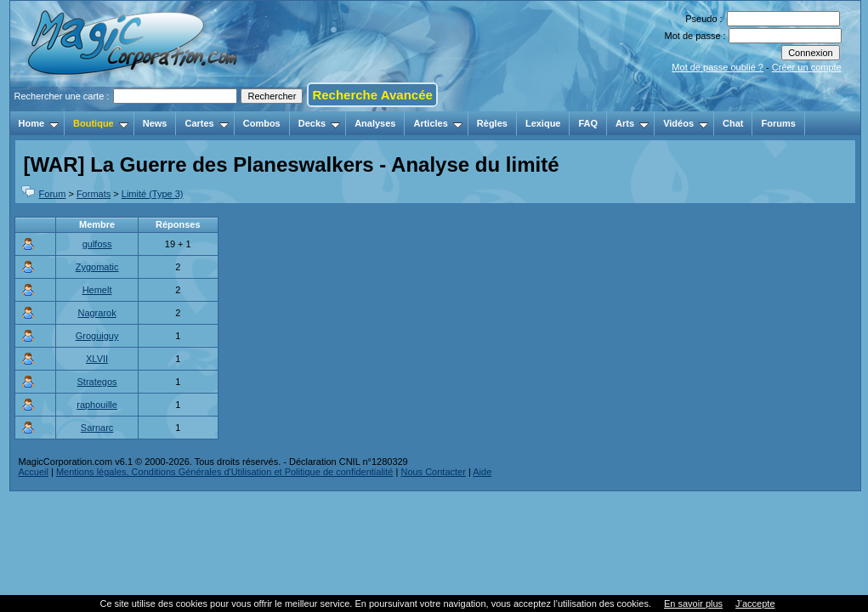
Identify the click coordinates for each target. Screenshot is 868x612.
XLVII (97, 359)
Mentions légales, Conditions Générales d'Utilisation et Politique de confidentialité (225, 472)
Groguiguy (97, 336)
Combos (262, 123)
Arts (632, 123)
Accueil (34, 472)
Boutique (101, 123)
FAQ (588, 123)
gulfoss (97, 244)
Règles (492, 123)
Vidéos (686, 123)
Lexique (543, 123)
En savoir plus (693, 603)
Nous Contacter (433, 472)
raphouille (97, 405)
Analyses (375, 123)
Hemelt (97, 290)
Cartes (206, 123)
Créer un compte (807, 67)
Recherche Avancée (372, 95)
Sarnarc (97, 428)
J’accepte (755, 603)
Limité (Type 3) (153, 194)
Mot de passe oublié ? (718, 67)
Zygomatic (97, 267)
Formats (94, 194)
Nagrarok (96, 313)
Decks (319, 123)
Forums (778, 123)
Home (39, 123)
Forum (53, 194)
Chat (733, 123)
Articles (437, 123)
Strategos (97, 382)
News (155, 123)
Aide (482, 472)
